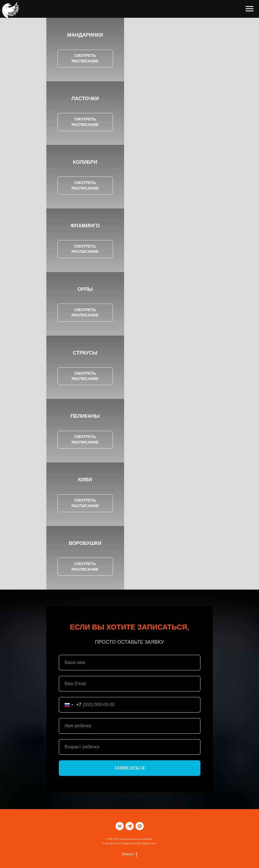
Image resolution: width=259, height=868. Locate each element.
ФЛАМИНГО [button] (85, 226)
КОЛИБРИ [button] (85, 162)
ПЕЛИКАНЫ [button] (85, 416)
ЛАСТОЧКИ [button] (85, 99)
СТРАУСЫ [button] (85, 353)
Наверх (129, 854)
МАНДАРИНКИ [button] (85, 35)
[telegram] (130, 826)
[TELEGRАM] (140, 826)
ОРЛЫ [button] (85, 289)
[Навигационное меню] (250, 9)
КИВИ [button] (85, 480)
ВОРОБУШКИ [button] (85, 543)
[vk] (120, 826)
